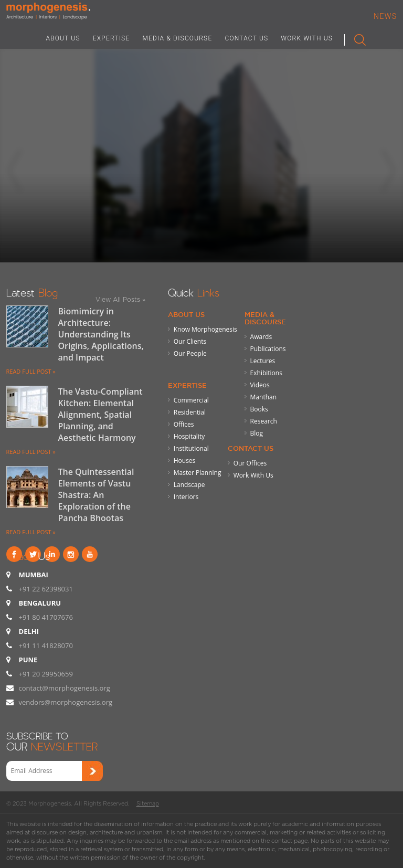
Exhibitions (266, 373)
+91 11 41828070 (46, 645)
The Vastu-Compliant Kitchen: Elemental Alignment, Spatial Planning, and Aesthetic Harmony (100, 415)
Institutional (191, 448)
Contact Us (251, 448)
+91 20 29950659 (46, 674)
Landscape (189, 485)
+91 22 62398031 (46, 589)
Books (259, 409)
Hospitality (189, 436)
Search (355, 38)
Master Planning (198, 473)
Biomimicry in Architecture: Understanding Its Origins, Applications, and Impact (101, 334)
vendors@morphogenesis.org (66, 702)
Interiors (186, 497)
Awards (261, 337)
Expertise (187, 385)
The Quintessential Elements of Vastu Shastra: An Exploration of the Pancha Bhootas (96, 495)
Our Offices (250, 463)
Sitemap (148, 803)
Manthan (263, 397)
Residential (190, 412)
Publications (268, 349)
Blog (257, 433)
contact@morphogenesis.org (65, 688)
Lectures (263, 361)
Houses (185, 461)
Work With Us (253, 475)
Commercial (191, 400)
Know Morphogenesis (205, 329)
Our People (190, 353)
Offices (184, 424)
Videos (260, 385)
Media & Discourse (265, 318)
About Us (186, 314)
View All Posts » (120, 299)
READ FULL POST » (31, 371)
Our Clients (190, 341)
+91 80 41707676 (46, 617)
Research (264, 421)
